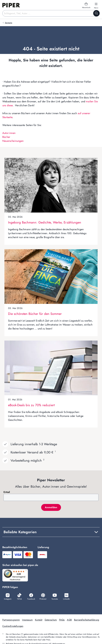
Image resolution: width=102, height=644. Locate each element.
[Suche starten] (96, 13)
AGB (69, 620)
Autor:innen (9, 133)
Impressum (27, 620)
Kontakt (39, 620)
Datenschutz (51, 620)
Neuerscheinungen (13, 141)
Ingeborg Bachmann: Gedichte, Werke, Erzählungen (45, 222)
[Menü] (27, 571)
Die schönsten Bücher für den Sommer (35, 314)
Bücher (6, 137)
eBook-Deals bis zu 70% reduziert (31, 405)
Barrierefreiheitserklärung (87, 620)
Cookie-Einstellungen (13, 627)
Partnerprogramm (11, 620)
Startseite (9, 23)
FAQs (62, 620)
